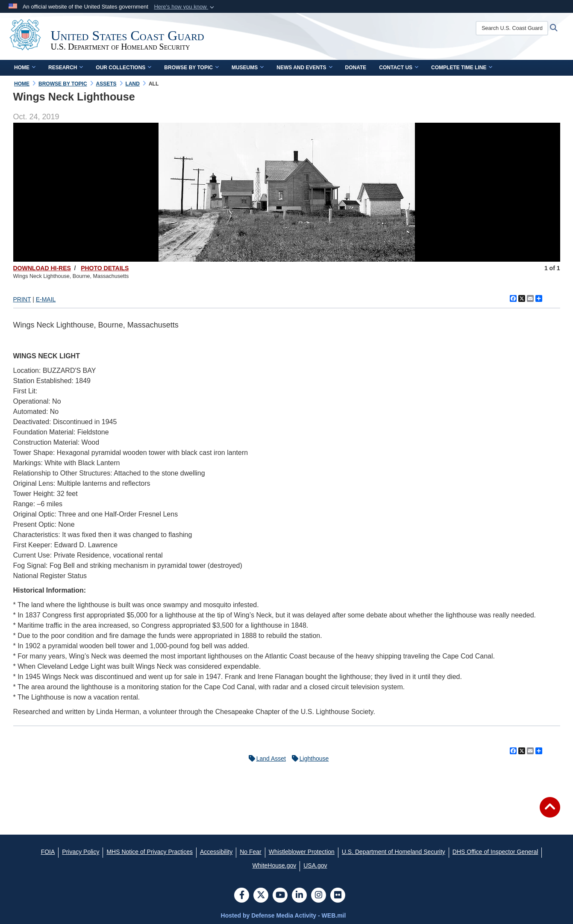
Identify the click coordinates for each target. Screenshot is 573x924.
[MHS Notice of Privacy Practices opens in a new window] (150, 852)
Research (66, 68)
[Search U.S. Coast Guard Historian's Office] (516, 28)
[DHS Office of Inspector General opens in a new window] (495, 852)
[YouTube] (280, 896)
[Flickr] (338, 896)
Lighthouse (308, 759)
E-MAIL (46, 299)
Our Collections (123, 68)
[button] (185, 7)
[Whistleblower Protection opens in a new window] (302, 852)
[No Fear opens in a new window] (251, 852)
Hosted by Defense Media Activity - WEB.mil (284, 915)
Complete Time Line (462, 68)
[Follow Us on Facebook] (242, 896)
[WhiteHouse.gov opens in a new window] (275, 865)
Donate (356, 68)
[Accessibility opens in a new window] (216, 852)
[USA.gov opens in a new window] (315, 865)
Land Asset (265, 759)
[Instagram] (319, 896)
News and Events (304, 68)
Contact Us (399, 68)
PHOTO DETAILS (105, 268)
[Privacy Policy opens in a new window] (81, 852)
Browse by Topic (191, 68)
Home (25, 68)
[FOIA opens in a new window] (48, 852)
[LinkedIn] (299, 896)
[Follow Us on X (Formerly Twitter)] (261, 896)
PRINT (22, 299)
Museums (248, 68)
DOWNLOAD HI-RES (42, 268)
